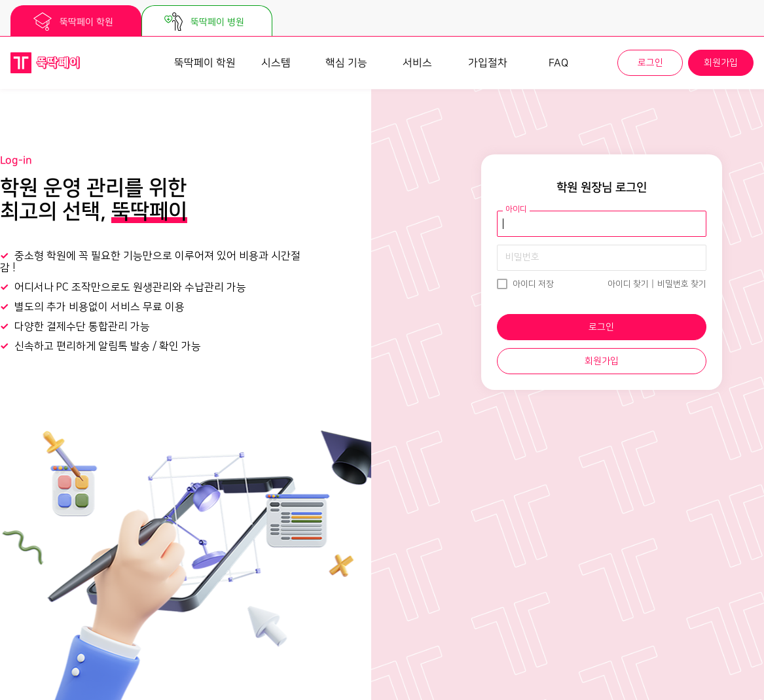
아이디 (516, 209)
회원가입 (721, 63)
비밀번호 (522, 257)
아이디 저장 (533, 284)
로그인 (650, 63)
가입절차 (488, 63)
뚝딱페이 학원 (205, 63)
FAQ (558, 63)
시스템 (276, 63)
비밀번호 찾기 (682, 284)
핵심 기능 (346, 63)
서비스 (417, 63)
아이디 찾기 (628, 284)
